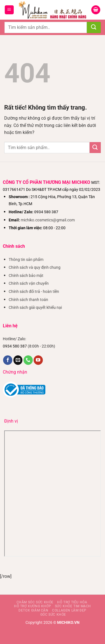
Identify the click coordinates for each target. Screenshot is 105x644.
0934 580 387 (46, 212)
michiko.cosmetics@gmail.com (48, 220)
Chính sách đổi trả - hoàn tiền (34, 292)
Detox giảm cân (33, 610)
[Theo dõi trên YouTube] (38, 360)
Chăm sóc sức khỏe (35, 602)
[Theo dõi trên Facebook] (8, 360)
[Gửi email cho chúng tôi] (18, 360)
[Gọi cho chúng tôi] (28, 360)
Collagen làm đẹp (69, 610)
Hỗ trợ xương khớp (32, 606)
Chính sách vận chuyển (29, 283)
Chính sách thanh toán (28, 300)
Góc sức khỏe (53, 615)
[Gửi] (94, 27)
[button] (9, 10)
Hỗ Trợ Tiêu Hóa (72, 602)
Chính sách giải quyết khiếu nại (35, 308)
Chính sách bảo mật (26, 276)
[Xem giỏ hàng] (96, 10)
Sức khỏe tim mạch (73, 606)
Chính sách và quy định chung (35, 267)
